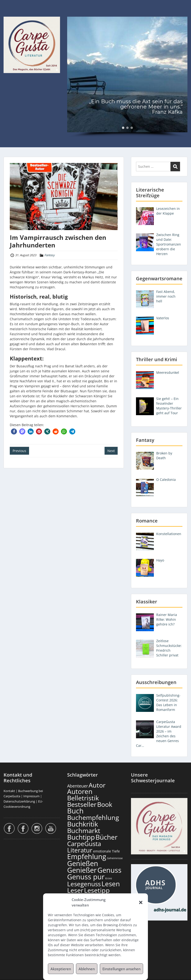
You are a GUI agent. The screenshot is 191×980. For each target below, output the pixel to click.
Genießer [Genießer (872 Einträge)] (82, 870)
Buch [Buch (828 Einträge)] (75, 811)
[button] (141, 902)
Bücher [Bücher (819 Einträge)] (106, 837)
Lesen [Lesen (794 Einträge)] (111, 884)
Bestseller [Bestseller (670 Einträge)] (82, 804)
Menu (9, 13)
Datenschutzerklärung (19, 801)
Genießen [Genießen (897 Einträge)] (83, 863)
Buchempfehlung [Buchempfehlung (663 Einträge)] (93, 817)
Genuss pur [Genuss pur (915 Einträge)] (86, 877)
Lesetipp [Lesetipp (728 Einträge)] (97, 890)
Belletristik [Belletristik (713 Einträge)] (83, 798)
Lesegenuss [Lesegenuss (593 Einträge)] (84, 884)
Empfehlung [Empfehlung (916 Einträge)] (87, 857)
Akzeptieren (61, 969)
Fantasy (50, 255)
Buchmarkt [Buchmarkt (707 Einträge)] (84, 830)
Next (111, 451)
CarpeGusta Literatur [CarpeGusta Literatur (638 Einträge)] (84, 847)
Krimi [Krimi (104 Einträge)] (109, 878)
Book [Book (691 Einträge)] (105, 804)
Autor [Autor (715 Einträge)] (97, 785)
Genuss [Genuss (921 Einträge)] (109, 870)
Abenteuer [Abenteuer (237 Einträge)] (78, 786)
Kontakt (9, 791)
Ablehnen (87, 969)
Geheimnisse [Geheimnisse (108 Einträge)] (115, 858)
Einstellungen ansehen (121, 969)
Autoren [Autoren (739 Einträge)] (80, 791)
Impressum (31, 796)
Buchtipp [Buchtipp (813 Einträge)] (81, 837)
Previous (19, 451)
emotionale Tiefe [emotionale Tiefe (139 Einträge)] (106, 851)
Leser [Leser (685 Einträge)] (75, 890)
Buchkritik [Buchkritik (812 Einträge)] (83, 824)
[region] (127, 77)
